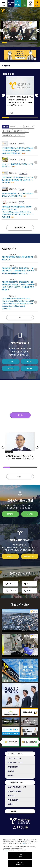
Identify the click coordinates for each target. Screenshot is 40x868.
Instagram (12, 584)
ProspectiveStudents (11, 3)
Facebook (30, 584)
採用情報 (14, 811)
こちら (23, 843)
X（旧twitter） (13, 591)
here (7, 850)
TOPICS (10, 113)
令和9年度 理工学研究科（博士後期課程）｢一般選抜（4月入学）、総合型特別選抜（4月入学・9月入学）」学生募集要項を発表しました (18, 271)
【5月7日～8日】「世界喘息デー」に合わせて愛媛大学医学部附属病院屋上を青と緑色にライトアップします (17, 180)
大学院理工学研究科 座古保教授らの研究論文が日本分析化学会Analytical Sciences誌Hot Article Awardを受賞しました (17, 151)
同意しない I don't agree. (20, 863)
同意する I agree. (20, 856)
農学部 (9, 452)
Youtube (30, 591)
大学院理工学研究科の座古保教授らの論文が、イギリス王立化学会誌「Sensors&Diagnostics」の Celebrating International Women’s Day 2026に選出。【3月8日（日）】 (17, 212)
